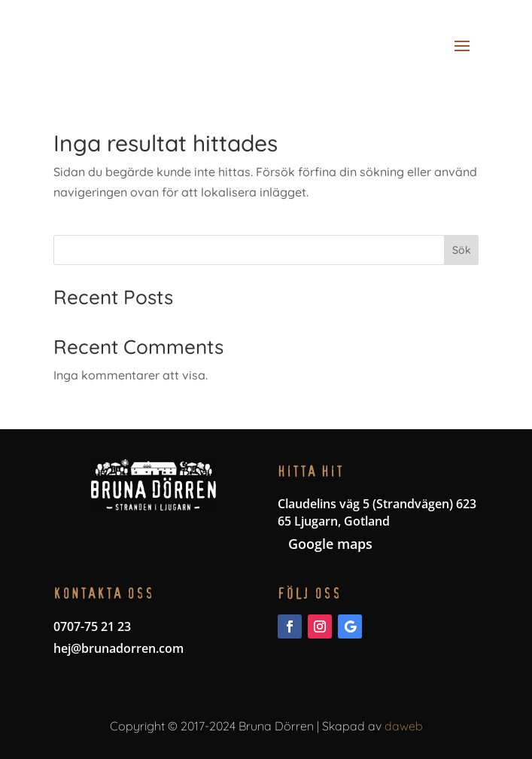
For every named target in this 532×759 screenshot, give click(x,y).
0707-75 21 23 (92, 626)
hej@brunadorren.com (119, 648)
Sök (462, 250)
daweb (404, 726)
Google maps (330, 544)
